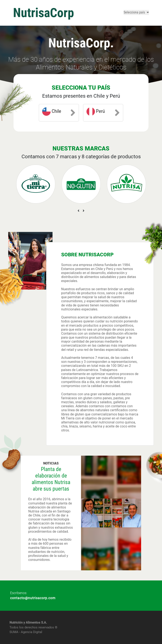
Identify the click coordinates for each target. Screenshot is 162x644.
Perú (103, 113)
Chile (59, 113)
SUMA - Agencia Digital (26, 632)
